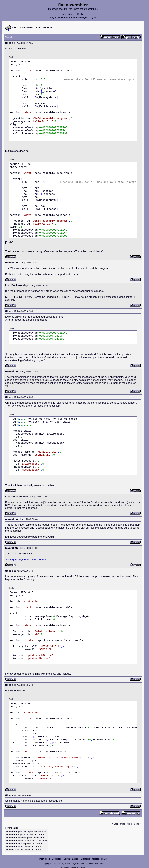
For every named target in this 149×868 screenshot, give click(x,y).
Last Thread (119, 824)
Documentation (71, 859)
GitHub (91, 864)
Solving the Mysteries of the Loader (26, 560)
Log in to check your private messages (69, 17)
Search (72, 14)
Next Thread (133, 824)
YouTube (99, 864)
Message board (99, 859)
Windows (28, 27)
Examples (85, 859)
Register (81, 14)
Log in (93, 17)
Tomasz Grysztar (72, 864)
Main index (45, 859)
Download (57, 859)
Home (63, 14)
